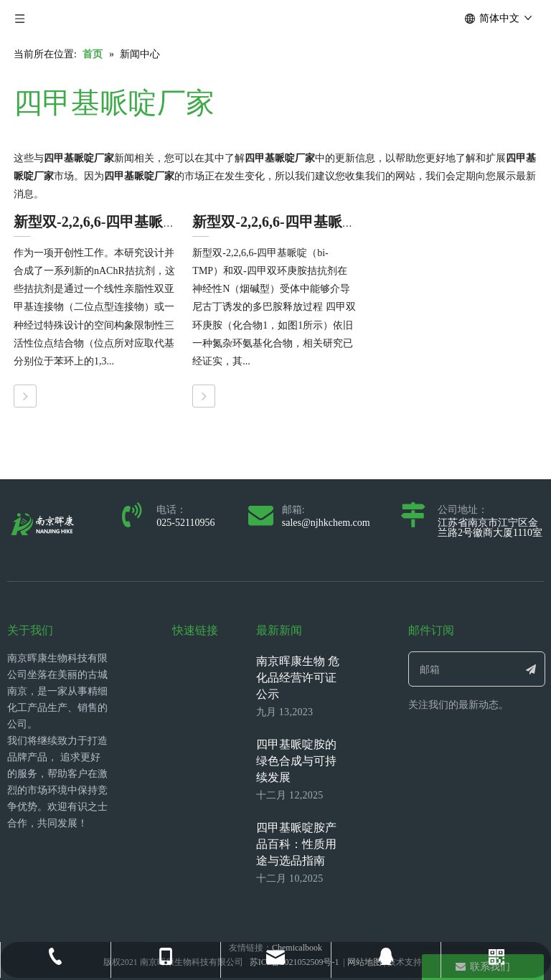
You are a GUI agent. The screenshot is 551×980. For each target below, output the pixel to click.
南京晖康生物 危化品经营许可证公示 (298, 678)
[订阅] (531, 669)
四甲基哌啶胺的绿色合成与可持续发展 (296, 761)
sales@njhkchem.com (326, 523)
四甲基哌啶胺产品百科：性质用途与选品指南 (296, 844)
